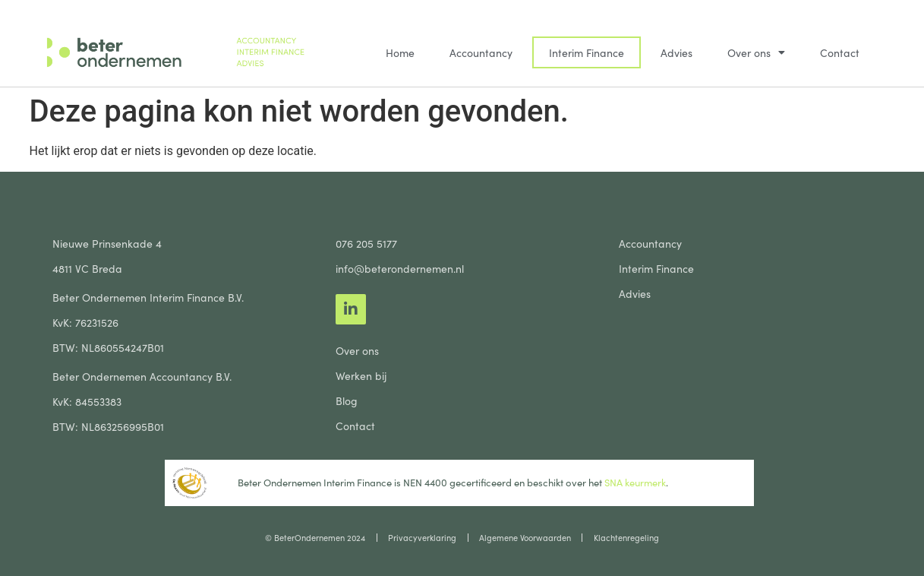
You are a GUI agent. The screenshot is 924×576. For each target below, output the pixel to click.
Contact (840, 52)
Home (400, 52)
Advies (676, 52)
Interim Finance (587, 52)
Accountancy (481, 52)
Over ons (756, 52)
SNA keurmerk (634, 482)
